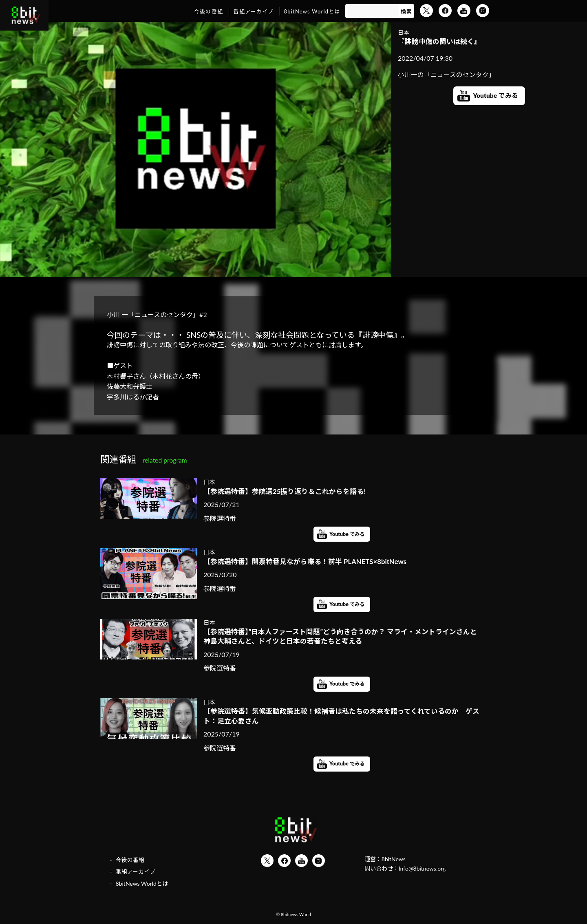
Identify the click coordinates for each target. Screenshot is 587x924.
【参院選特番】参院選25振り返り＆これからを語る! (289, 491)
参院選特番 (220, 519)
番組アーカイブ (253, 11)
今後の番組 (209, 11)
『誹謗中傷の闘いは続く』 (442, 41)
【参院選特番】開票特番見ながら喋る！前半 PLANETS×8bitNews (311, 562)
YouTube (464, 11)
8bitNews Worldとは (312, 11)
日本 (404, 32)
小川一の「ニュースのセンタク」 (447, 75)
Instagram (483, 11)
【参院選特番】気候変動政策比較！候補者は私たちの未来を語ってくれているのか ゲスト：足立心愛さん (342, 718)
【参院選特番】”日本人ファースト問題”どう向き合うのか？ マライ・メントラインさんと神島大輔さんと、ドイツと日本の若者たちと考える (341, 637)
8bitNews (394, 863)
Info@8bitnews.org (423, 872)
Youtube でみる (496, 96)
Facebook (445, 11)
